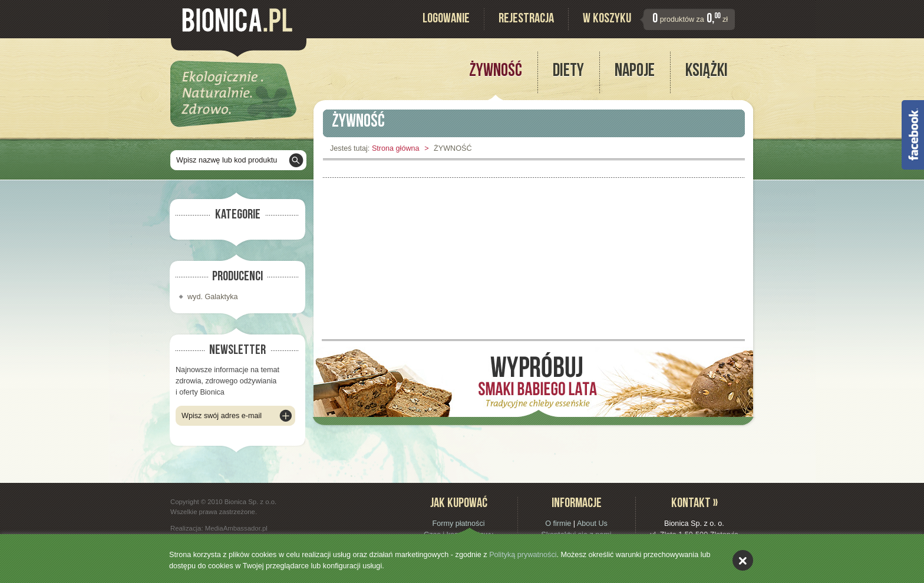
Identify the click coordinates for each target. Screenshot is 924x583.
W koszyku (607, 20)
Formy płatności (458, 524)
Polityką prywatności (523, 555)
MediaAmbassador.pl (236, 528)
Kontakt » (694, 504)
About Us (592, 524)
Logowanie (446, 20)
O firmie (558, 524)
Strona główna (396, 148)
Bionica (237, 20)
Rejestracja (526, 20)
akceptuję (743, 560)
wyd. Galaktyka (213, 297)
